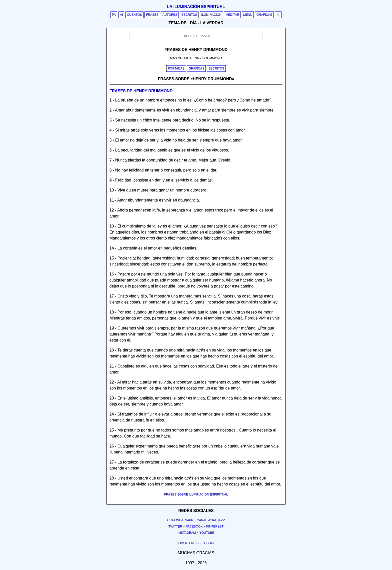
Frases (152, 15)
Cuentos (134, 15)
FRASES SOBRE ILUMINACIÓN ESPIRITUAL (196, 494)
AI (121, 15)
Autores (170, 15)
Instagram (187, 533)
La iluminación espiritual (196, 7)
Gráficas (264, 15)
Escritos (189, 15)
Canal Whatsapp (211, 520)
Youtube (207, 533)
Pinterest (215, 526)
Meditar (232, 15)
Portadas (176, 68)
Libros (210, 543)
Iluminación (211, 15)
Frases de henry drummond (141, 91)
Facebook (194, 526)
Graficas (196, 68)
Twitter (175, 526)
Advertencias (189, 543)
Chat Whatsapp (180, 520)
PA (114, 15)
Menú (248, 15)
